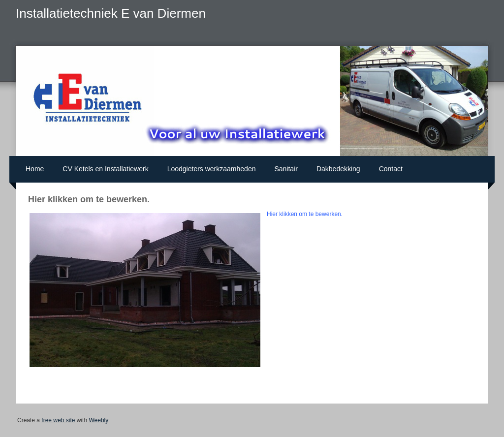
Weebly (98, 420)
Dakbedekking (338, 169)
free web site (58, 420)
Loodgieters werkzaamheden (212, 169)
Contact (391, 169)
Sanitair (286, 169)
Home (35, 169)
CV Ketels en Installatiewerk (105, 169)
